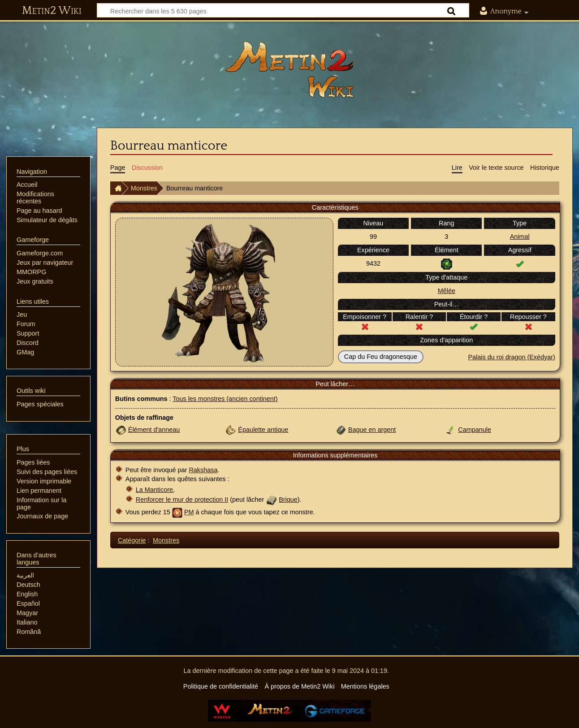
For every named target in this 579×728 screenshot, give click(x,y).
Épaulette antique (263, 430)
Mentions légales (365, 686)
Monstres (144, 188)
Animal (520, 237)
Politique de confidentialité (221, 686)
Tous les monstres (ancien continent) (225, 399)
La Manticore (154, 490)
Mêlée (447, 291)
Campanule (475, 430)
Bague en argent (372, 430)
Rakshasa (203, 470)
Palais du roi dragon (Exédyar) (511, 357)
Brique (288, 500)
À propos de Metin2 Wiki (299, 686)
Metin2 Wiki (52, 11)
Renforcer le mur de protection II (182, 500)
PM (189, 512)
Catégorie (132, 540)
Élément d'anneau (154, 430)
